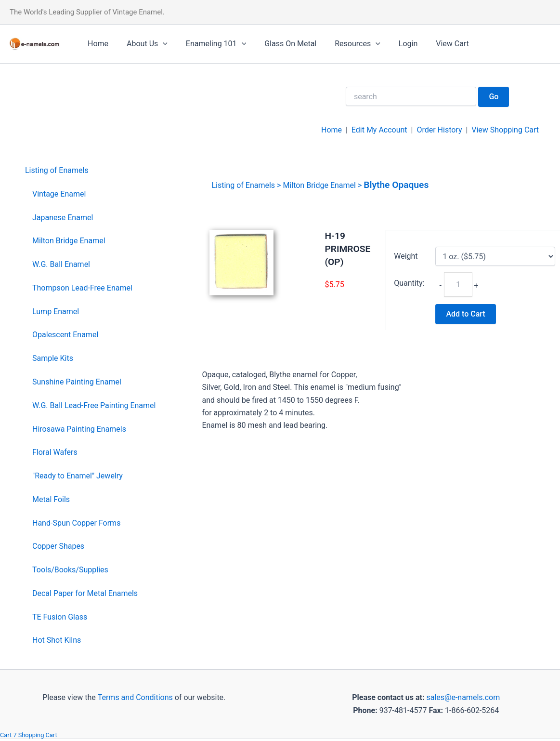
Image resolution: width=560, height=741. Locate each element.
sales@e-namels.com (463, 697)
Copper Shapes (58, 546)
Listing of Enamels (57, 170)
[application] (158, 44)
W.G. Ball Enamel (61, 264)
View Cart (434, 44)
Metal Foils (51, 499)
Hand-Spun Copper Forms (76, 523)
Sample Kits (53, 358)
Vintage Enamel (59, 194)
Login (392, 44)
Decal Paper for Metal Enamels (85, 593)
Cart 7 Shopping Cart (29, 735)
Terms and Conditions (134, 697)
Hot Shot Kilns (57, 640)
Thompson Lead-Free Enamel (82, 288)
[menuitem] (90, 171)
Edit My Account (379, 130)
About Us (143, 44)
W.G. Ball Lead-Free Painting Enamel (94, 405)
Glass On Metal (280, 44)
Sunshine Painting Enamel (77, 382)
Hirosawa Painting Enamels (79, 429)
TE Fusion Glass (60, 617)
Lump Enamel (56, 311)
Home (97, 44)
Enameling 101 (209, 44)
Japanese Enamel (63, 218)
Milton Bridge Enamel (69, 241)
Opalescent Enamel (65, 335)
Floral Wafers (55, 452)
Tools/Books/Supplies (70, 570)
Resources (345, 44)
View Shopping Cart (505, 130)
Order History (439, 130)
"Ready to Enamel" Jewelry (78, 476)
